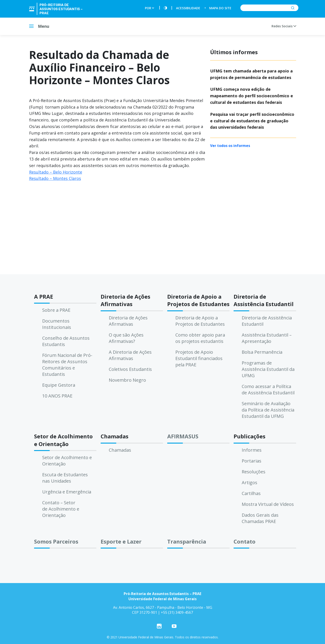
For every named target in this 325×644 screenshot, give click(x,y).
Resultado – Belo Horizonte (56, 172)
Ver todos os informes (230, 146)
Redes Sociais (284, 26)
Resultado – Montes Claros (55, 178)
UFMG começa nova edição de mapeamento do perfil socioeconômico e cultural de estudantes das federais (252, 96)
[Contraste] (165, 8)
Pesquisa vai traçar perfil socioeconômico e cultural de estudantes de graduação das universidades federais (252, 121)
